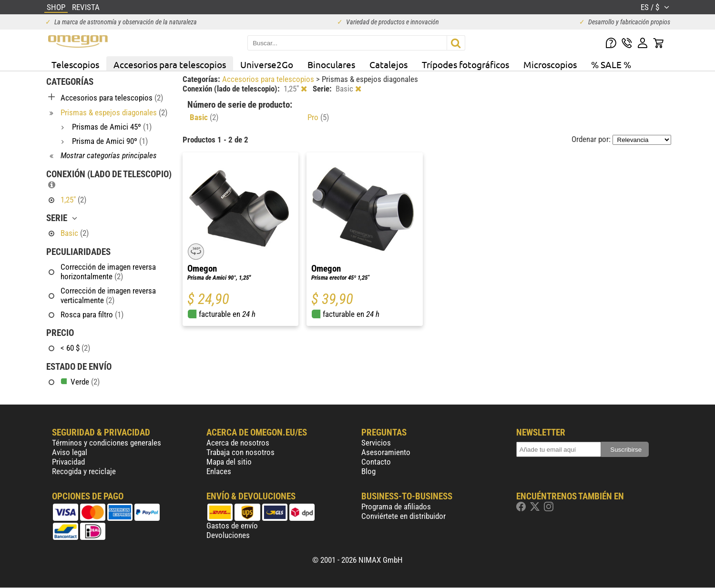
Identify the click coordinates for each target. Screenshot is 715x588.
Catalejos (388, 64)
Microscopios (550, 64)
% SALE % (611, 64)
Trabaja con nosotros (240, 452)
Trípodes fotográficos (465, 64)
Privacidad (68, 462)
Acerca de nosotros (238, 443)
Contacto (376, 462)
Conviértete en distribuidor (403, 516)
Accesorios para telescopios (170, 64)
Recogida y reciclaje (84, 471)
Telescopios (75, 64)
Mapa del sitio (229, 462)
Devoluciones (228, 535)
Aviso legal (70, 452)
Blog (368, 471)
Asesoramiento (386, 452)
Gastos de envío (232, 526)
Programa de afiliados (396, 507)
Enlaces (219, 471)
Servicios (376, 443)
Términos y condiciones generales (107, 443)
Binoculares (331, 64)
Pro (318, 117)
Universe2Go (267, 64)
